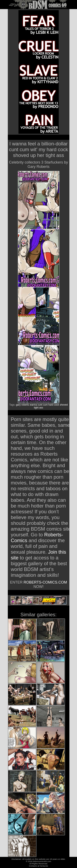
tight (36, 408)
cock (57, 405)
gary (18, 405)
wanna (33, 405)
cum (45, 405)
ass (41, 408)
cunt (40, 405)
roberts (25, 405)
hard (51, 405)
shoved (64, 405)
